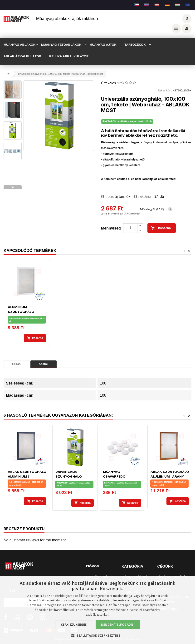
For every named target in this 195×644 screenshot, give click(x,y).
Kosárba (161, 228)
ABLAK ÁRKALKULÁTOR (22, 56)
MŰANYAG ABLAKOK (19, 45)
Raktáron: (144, 197)
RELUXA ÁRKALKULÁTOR (69, 56)
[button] (97, 636)
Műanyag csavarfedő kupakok (114, 476)
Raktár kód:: (165, 90)
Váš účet (187, 29)
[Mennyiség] (130, 228)
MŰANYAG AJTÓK (103, 45)
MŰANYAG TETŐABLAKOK (61, 45)
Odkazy (176, 28)
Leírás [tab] (16, 364)
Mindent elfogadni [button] (118, 625)
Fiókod (93, 566)
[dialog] (97, 610)
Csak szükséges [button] (74, 625)
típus (107, 197)
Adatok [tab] (44, 364)
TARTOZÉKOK (135, 45)
